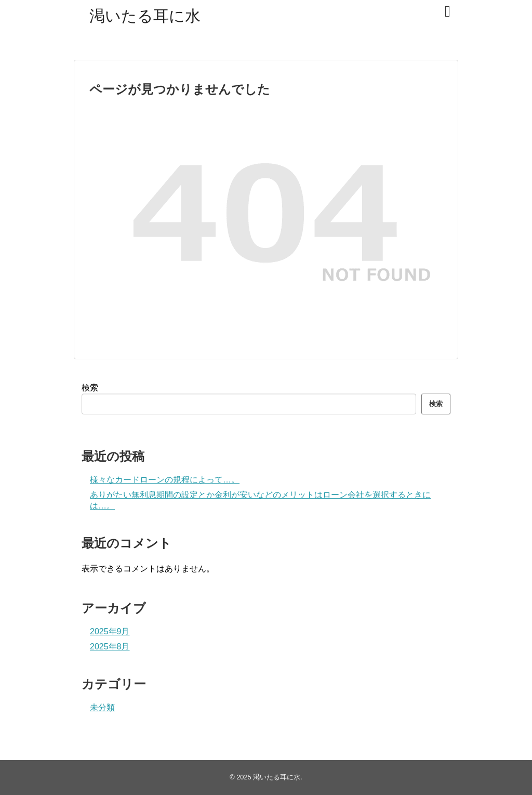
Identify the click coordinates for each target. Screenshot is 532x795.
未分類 (102, 707)
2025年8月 (110, 647)
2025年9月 (110, 631)
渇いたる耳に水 (145, 16)
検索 (90, 388)
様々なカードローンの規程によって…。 (165, 480)
